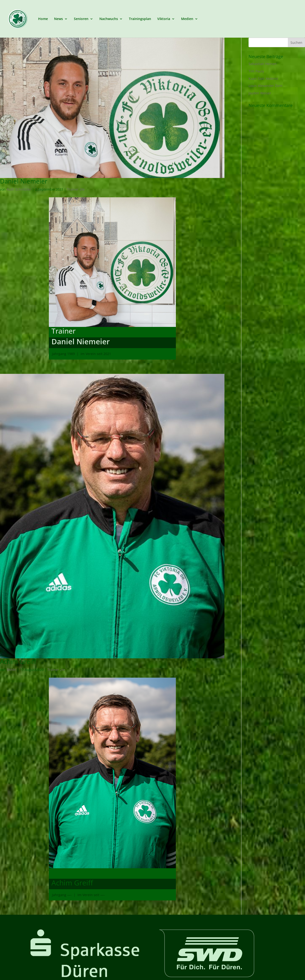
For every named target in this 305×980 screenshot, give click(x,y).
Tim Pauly (256, 71)
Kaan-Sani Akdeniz (263, 79)
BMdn (11, 670)
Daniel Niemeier (24, 181)
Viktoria (164, 19)
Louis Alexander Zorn (265, 86)
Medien (187, 19)
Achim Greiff (18, 661)
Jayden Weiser (260, 93)
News (58, 19)
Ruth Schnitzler (19, 189)
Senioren (81, 19)
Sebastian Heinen (263, 64)
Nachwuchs (109, 19)
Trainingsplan (140, 19)
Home (43, 19)
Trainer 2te (76, 189)
